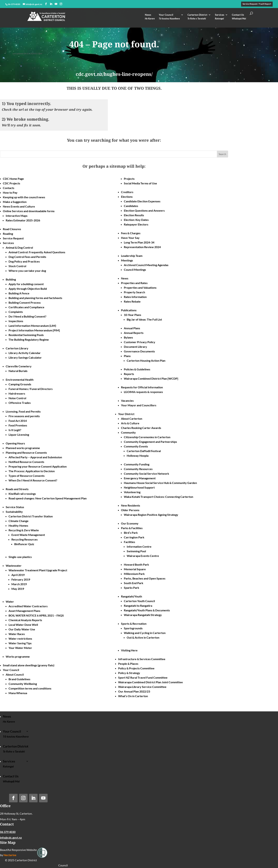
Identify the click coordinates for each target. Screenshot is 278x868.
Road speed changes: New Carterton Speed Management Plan (48, 498)
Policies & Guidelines (137, 369)
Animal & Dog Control (19, 247)
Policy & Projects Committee (136, 668)
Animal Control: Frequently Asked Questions (37, 252)
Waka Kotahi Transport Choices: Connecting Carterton (159, 497)
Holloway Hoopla (138, 456)
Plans (127, 356)
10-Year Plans (132, 315)
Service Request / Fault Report (257, 4)
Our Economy (130, 523)
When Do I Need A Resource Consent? (33, 480)
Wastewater (14, 566)
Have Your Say (130, 238)
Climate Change (19, 521)
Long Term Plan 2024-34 (139, 242)
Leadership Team (132, 256)
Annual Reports (134, 333)
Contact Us (239, 17)
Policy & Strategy (129, 673)
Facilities (129, 542)
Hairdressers (17, 393)
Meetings (127, 260)
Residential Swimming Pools (26, 335)
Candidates (131, 206)
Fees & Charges (131, 233)
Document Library (135, 347)
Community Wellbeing (23, 684)
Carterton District (197, 17)
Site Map (8, 842)
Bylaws (128, 337)
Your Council (169, 17)
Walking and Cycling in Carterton (145, 633)
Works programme (18, 656)
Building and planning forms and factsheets (35, 298)
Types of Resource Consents (27, 476)
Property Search (134, 292)
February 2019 (21, 579)
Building (11, 279)
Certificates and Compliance (26, 307)
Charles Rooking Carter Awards (141, 428)
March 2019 (19, 584)
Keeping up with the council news (24, 197)
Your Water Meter (20, 648)
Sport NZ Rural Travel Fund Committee (143, 677)
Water (10, 601)
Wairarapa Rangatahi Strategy (143, 615)
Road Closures (12, 229)
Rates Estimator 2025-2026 (23, 220)
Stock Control (17, 266)
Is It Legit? (15, 430)
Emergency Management (140, 478)
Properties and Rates (134, 283)
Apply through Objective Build (28, 289)
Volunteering (132, 492)
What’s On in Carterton (133, 696)
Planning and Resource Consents (26, 453)
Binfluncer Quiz (24, 544)
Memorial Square (135, 569)
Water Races (17, 634)
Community (128, 432)
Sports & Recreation (134, 624)
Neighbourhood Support (139, 487)
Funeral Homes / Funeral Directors (31, 389)
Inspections (16, 321)
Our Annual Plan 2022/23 (134, 691)
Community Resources (138, 469)
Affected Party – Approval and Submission (35, 457)
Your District (126, 414)
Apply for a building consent (26, 284)
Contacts (9, 188)
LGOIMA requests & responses (143, 392)
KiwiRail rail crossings (22, 494)
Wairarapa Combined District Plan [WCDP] (151, 378)
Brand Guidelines (19, 679)
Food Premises (18, 425)
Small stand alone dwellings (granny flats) (29, 665)
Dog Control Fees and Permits (27, 257)
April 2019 (18, 575)
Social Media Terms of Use (140, 183)
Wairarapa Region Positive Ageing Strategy (151, 515)
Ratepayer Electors (136, 224)
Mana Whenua (18, 693)
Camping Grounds (20, 384)
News (150, 17)
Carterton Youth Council (139, 601)
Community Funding (137, 464)
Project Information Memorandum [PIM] (34, 330)
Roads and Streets (17, 489)
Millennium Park (134, 574)
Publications (129, 310)
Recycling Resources (25, 539)
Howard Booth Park (136, 564)
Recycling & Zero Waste (24, 530)
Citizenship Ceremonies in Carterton (147, 437)
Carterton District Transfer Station (31, 516)
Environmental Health (20, 380)
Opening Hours (15, 443)
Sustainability (14, 512)
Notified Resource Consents (26, 462)
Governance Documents (139, 351)
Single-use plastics (20, 557)
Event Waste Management (28, 535)
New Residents (131, 505)
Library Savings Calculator (25, 357)
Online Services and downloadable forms (29, 211)
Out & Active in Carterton (143, 637)
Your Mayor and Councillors (139, 405)
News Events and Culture (19, 206)
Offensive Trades (20, 403)
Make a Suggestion (15, 202)
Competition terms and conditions (30, 688)
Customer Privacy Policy (140, 342)
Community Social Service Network (146, 474)
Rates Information (135, 297)
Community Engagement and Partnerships (150, 442)
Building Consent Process (25, 302)
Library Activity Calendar (25, 353)
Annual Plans (132, 328)
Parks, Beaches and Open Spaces (145, 578)
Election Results (134, 215)
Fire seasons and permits (24, 416)
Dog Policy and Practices (24, 261)
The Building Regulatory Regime (29, 339)
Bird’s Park (131, 533)
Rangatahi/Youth (132, 596)
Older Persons (130, 510)
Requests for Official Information (142, 387)
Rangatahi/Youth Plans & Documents (147, 610)
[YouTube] (56, 4)
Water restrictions (20, 638)
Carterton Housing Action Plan (146, 360)
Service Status (15, 507)
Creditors (127, 192)
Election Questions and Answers (144, 210)
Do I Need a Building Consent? (27, 316)
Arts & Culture (130, 423)
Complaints (16, 312)
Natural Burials (18, 371)
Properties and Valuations (140, 288)
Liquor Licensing (19, 435)
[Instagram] (61, 4)
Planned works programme (23, 448)
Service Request (13, 238)
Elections (127, 197)
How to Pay (10, 192)
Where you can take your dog (27, 271)
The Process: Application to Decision (32, 471)
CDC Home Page (13, 179)
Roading (8, 234)
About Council (15, 674)
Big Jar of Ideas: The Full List (144, 319)
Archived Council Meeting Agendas (146, 265)
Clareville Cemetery (19, 366)
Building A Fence (19, 293)
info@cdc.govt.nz (11, 837)
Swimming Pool (136, 551)
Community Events (136, 446)
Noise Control (17, 398)
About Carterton (132, 419)
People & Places (128, 664)
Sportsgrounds (133, 628)
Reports (129, 374)
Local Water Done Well (23, 625)
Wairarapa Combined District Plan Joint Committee (150, 682)
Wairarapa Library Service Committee (142, 687)
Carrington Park (134, 537)
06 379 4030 (8, 832)
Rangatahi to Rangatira (138, 606)
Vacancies (127, 401)
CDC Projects (11, 183)
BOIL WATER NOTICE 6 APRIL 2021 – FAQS (36, 615)
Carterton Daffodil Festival (144, 451)
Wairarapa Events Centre (143, 556)
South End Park (134, 583)
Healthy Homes (18, 525)
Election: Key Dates (136, 220)
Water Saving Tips (20, 643)
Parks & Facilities (132, 528)
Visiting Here (129, 650)
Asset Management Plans (24, 611)
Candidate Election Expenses (142, 201)
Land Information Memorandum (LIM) (32, 326)
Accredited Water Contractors (28, 606)
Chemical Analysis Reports (25, 620)
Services (220, 17)
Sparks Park (132, 588)
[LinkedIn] (51, 4)
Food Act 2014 (18, 421)
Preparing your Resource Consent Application (38, 466)
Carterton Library (17, 348)
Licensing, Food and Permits (23, 411)
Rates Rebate (132, 301)
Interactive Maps (17, 216)
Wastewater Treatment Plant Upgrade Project (38, 570)
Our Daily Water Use (22, 629)
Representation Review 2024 (142, 247)
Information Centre (139, 546)
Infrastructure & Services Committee (142, 659)
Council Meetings (135, 270)
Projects (129, 179)
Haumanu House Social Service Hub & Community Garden (160, 483)
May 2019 (18, 589)
